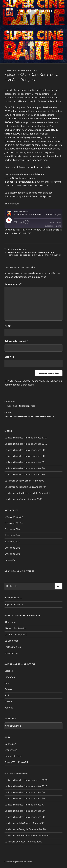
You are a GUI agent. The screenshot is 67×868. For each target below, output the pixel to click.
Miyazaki (39, 255)
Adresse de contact (16, 341)
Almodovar (14, 253)
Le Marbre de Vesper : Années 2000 (23, 499)
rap (47, 255)
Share (58, 227)
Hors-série (10, 560)
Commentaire (13, 284)
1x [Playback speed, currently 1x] (22, 222)
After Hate (10, 622)
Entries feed (11, 750)
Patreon (9, 689)
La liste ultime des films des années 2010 (26, 444)
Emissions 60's (12, 535)
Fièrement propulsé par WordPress (18, 862)
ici (30, 196)
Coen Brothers (29, 253)
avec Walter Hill (45, 182)
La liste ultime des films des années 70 (25, 462)
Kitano (12, 255)
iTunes (8, 683)
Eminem (41, 253)
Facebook (10, 677)
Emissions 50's (12, 529)
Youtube (9, 708)
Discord (9, 671)
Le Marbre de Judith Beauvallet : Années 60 (27, 493)
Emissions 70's (12, 542)
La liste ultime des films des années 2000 (26, 438)
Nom (8, 326)
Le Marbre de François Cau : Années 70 (25, 487)
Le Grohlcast (11, 641)
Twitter (8, 701)
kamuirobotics (29, 70)
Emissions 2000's (17, 249)
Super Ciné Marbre (14, 604)
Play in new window (31, 230)
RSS (7, 695)
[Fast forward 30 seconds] (29, 222)
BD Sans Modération (15, 628)
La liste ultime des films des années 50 (25, 450)
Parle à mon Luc (13, 647)
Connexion (10, 744)
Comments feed (13, 756)
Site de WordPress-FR (16, 762)
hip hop (50, 253)
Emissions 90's (12, 554)
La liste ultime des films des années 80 (25, 468)
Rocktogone (11, 653)
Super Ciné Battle (35, 11)
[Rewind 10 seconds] (16, 222)
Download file (12, 230)
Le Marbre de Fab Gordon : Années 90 (24, 481)
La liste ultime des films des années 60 (25, 456)
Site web (9, 357)
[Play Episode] (9, 220)
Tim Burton (56, 255)
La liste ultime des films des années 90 (25, 475)
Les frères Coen (25, 255)
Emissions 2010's (14, 523)
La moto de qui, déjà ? (16, 635)
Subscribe (49, 227)
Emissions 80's (12, 548)
